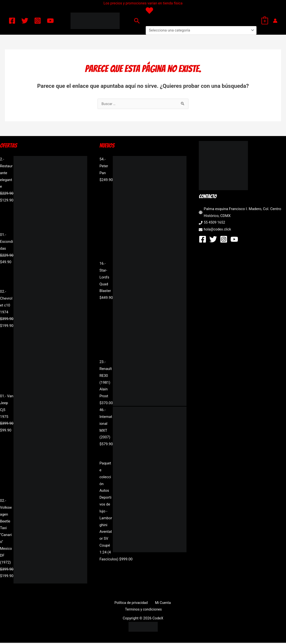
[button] (137, 21)
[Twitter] (25, 21)
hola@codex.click (218, 230)
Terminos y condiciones (144, 610)
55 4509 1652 (215, 223)
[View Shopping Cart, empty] (265, 21)
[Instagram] (38, 21)
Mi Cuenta (161, 603)
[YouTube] (50, 21)
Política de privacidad (132, 603)
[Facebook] (12, 21)
